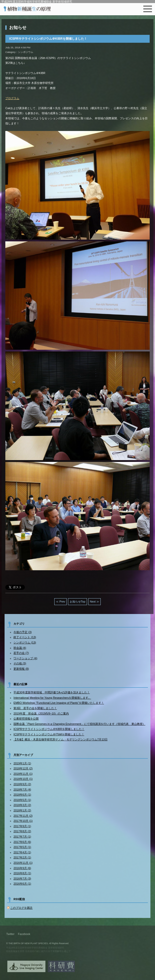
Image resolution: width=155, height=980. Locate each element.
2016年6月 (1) (22, 884)
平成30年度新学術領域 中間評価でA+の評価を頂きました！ (52, 692)
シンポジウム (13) (25, 642)
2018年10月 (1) (23, 779)
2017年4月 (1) (22, 852)
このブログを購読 (21, 908)
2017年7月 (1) (22, 837)
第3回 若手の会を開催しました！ (35, 708)
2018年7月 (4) (22, 789)
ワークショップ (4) (25, 658)
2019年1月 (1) (22, 763)
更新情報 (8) (21, 669)
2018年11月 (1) (23, 774)
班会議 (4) (20, 648)
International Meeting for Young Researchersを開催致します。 (52, 698)
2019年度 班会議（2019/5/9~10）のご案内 (41, 713)
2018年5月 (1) (22, 800)
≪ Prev (61, 602)
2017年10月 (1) (23, 821)
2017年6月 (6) (22, 842)
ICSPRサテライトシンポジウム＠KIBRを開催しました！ (49, 729)
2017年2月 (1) (22, 857)
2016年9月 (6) (22, 868)
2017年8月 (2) (22, 831)
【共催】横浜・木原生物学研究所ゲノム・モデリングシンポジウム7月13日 (60, 739)
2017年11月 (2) (23, 816)
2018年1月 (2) (22, 810)
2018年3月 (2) (22, 805)
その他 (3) (20, 663)
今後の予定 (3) (23, 632)
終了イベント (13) (25, 637)
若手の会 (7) (21, 653)
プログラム (12, 98)
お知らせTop (78, 602)
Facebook (24, 934)
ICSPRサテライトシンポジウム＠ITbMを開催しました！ (49, 734)
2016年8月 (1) (22, 873)
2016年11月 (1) (23, 863)
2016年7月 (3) (22, 879)
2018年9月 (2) (22, 784)
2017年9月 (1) (22, 826)
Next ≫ (94, 602)
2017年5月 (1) (22, 847)
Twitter (10, 934)
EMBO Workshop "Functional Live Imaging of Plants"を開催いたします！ (59, 703)
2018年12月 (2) (23, 768)
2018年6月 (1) (22, 795)
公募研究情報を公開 (26, 719)
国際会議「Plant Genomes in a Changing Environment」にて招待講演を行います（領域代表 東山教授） (79, 724)
